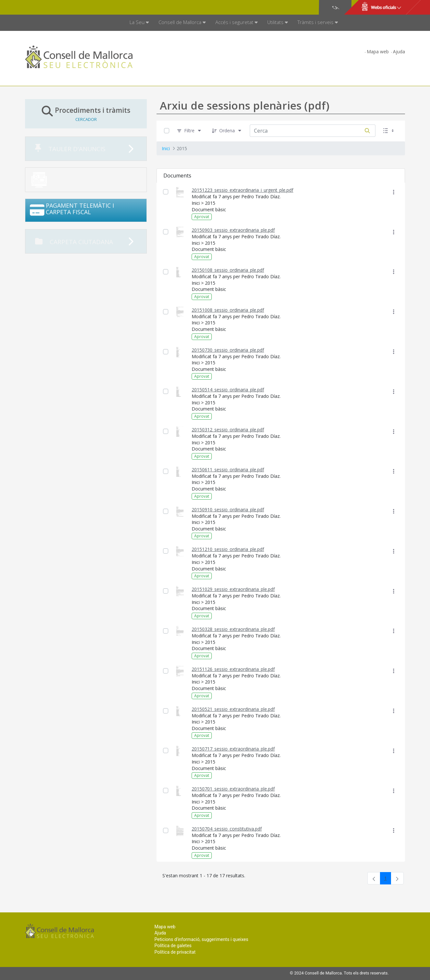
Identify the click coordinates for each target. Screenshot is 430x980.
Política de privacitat (175, 952)
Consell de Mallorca (47, 7)
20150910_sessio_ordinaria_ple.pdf (228, 510)
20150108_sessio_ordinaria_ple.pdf (228, 270)
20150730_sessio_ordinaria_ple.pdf (228, 350)
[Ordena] (227, 131)
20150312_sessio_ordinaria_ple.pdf (228, 430)
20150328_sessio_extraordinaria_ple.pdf (233, 629)
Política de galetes (173, 946)
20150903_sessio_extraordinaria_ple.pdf (233, 230)
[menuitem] (139, 23)
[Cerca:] (305, 131)
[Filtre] (189, 131)
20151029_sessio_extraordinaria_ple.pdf (233, 589)
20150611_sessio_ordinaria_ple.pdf (228, 470)
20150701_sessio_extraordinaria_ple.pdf (233, 789)
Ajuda (399, 52)
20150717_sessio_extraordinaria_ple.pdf (233, 749)
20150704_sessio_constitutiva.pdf (227, 829)
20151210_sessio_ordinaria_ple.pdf (228, 549)
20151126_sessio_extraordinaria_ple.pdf (233, 669)
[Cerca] (367, 131)
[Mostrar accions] (393, 192)
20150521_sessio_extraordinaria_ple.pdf (233, 709)
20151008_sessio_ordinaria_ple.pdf (228, 310)
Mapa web (378, 52)
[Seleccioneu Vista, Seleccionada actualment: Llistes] (389, 131)
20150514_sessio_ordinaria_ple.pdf (228, 390)
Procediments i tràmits (86, 114)
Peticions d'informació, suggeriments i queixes (201, 939)
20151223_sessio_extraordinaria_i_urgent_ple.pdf (242, 190)
